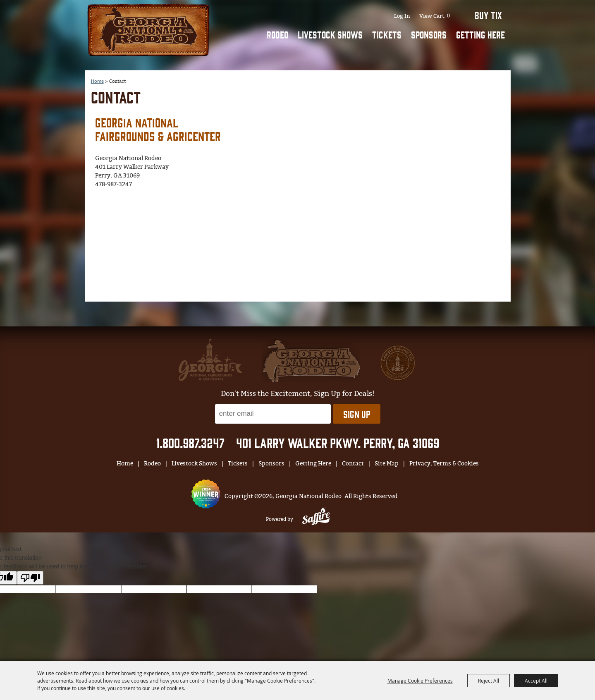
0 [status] (448, 15)
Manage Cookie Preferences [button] (420, 681)
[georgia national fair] (311, 361)
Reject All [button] (489, 681)
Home (125, 464)
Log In (402, 16)
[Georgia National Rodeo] (148, 29)
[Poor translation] (30, 578)
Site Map (387, 464)
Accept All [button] (536, 681)
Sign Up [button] (357, 414)
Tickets (387, 34)
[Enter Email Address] (273, 414)
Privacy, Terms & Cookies (444, 464)
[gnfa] (210, 360)
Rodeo (277, 34)
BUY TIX (488, 15)
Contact (353, 464)
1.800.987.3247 (190, 442)
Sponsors (429, 34)
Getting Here (480, 34)
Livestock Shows (330, 34)
